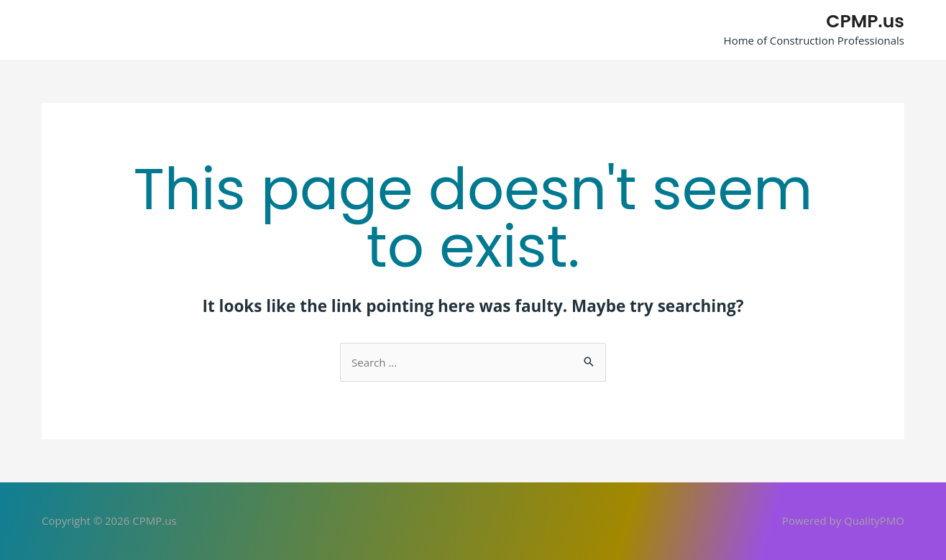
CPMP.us (865, 21)
